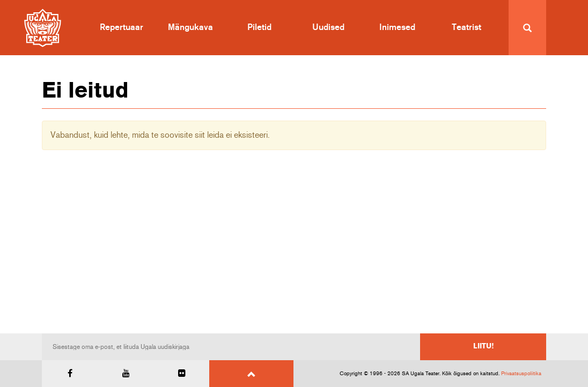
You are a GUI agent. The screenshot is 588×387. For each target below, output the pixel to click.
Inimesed (397, 27)
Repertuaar (122, 27)
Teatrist (466, 27)
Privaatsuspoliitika (521, 374)
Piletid (259, 27)
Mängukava (190, 27)
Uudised (328, 27)
